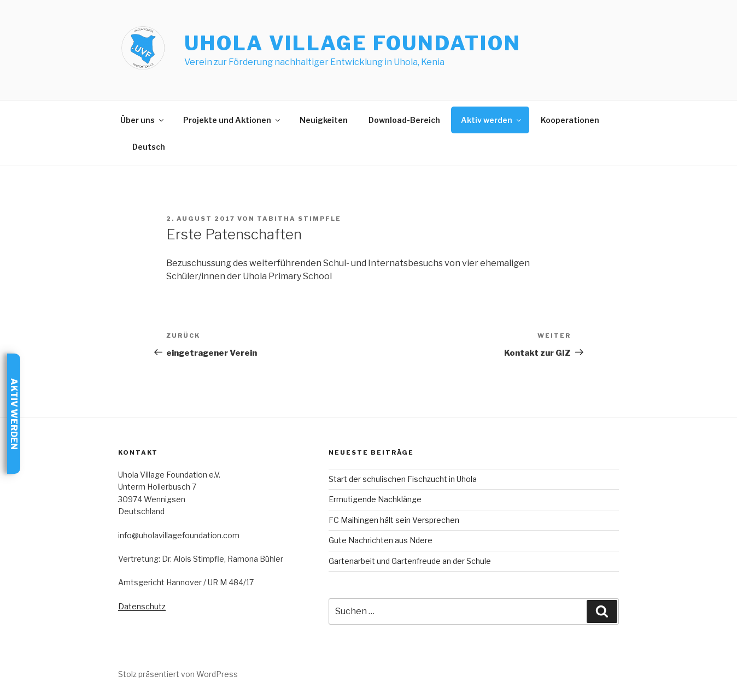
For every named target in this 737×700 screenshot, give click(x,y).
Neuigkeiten (324, 120)
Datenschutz (142, 606)
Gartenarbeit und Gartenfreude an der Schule (410, 561)
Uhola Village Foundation (352, 43)
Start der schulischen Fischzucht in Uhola (403, 479)
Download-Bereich (404, 120)
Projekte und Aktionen (232, 120)
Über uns (143, 120)
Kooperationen (570, 120)
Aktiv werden (492, 120)
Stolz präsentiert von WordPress (178, 674)
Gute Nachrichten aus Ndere (381, 540)
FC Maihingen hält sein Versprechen (394, 520)
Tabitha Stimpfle (299, 219)
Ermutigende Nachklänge (375, 499)
